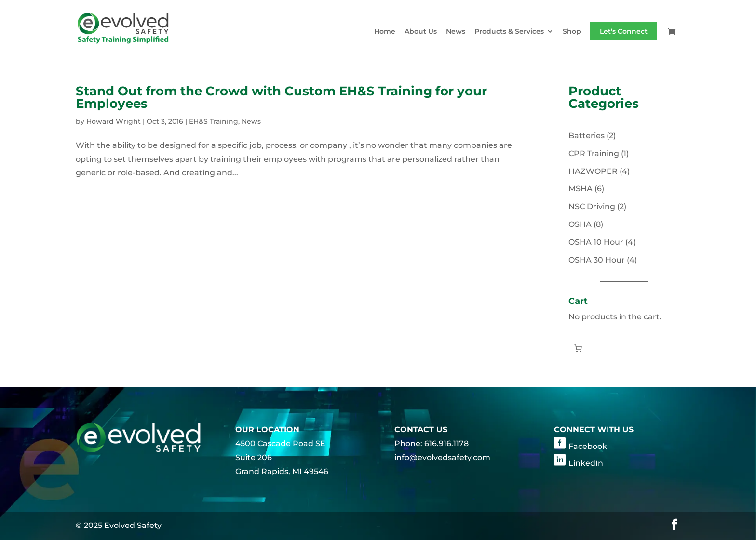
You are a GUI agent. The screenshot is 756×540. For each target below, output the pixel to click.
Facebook (588, 446)
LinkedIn (586, 463)
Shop (572, 32)
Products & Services (509, 32)
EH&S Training (214, 121)
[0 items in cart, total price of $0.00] (578, 348)
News (456, 32)
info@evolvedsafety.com (442, 457)
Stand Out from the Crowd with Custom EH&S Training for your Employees (281, 97)
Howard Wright (114, 121)
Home (385, 32)
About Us (421, 32)
